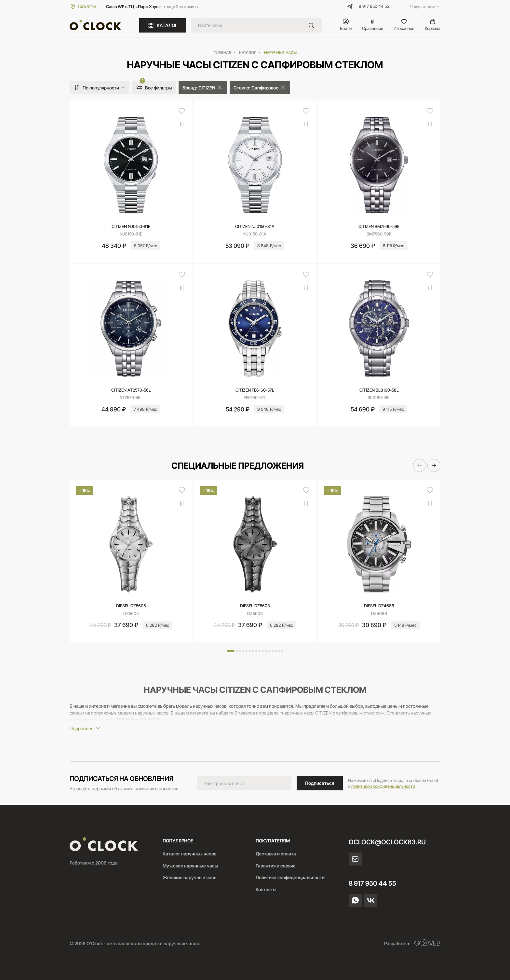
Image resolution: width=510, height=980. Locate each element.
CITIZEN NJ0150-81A (255, 226)
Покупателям (425, 7)
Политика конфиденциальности (290, 877)
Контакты (266, 889)
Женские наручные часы (190, 877)
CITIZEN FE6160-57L (255, 390)
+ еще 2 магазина (181, 7)
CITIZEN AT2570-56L (131, 390)
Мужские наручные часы (190, 866)
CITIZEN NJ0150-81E (131, 226)
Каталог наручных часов (189, 854)
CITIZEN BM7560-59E (379, 226)
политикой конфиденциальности (383, 786)
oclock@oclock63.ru (387, 842)
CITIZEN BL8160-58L (379, 390)
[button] (420, 465)
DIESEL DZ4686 (379, 606)
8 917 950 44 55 (374, 6)
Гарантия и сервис (276, 866)
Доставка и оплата (276, 854)
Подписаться (320, 783)
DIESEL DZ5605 (131, 606)
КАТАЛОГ (163, 25)
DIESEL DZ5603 (255, 606)
